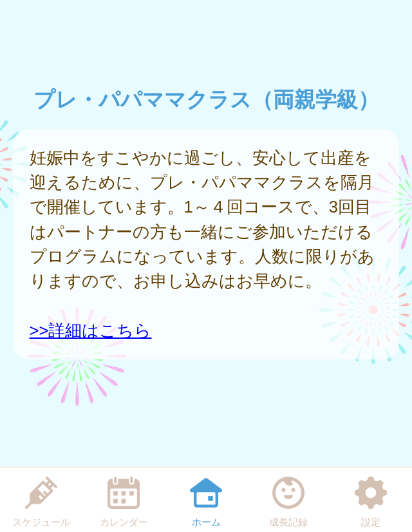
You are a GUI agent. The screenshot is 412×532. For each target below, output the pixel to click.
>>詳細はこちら (91, 330)
